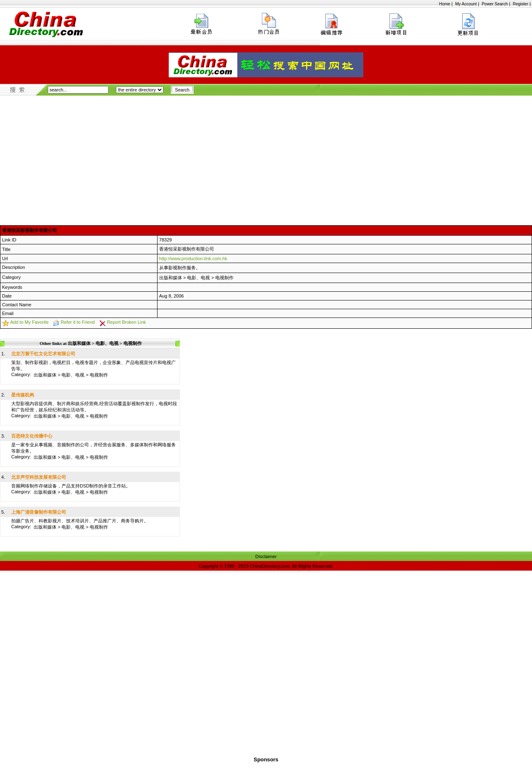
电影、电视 (198, 278)
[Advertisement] (266, 158)
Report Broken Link (126, 322)
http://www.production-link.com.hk (193, 258)
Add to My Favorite (29, 322)
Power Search (495, 4)
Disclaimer (266, 556)
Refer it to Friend (78, 322)
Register (521, 4)
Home (445, 4)
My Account (466, 4)
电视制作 (224, 278)
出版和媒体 (171, 278)
